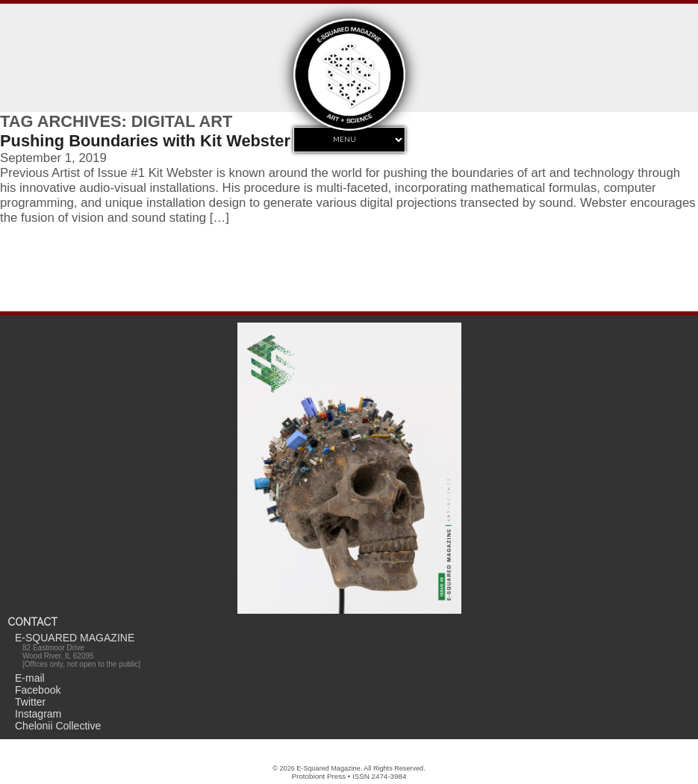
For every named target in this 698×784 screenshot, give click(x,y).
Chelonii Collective (58, 726)
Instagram (38, 714)
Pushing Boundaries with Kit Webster (145, 141)
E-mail (30, 678)
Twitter (30, 702)
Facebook (38, 690)
